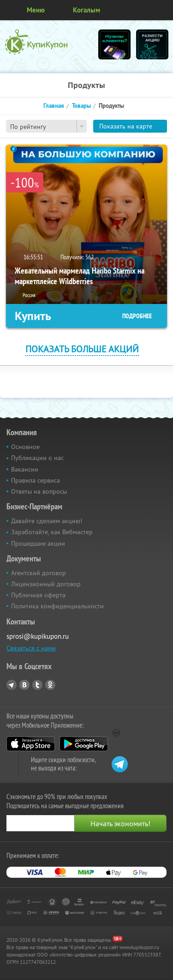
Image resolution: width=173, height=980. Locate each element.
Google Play (84, 744)
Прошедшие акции (38, 543)
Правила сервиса (36, 480)
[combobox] (46, 126)
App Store (31, 744)
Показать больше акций (82, 349)
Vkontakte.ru (24, 685)
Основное (25, 447)
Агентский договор (39, 573)
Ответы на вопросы (39, 491)
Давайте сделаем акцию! (47, 521)
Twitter (37, 685)
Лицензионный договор (46, 584)
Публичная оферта (38, 595)
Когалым (86, 10)
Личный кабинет (163, 10)
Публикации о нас (37, 458)
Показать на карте (126, 126)
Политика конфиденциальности (57, 606)
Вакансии (25, 469)
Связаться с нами (31, 648)
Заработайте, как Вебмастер (52, 532)
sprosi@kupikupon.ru (38, 636)
